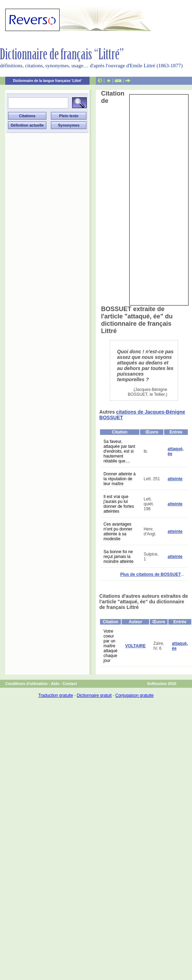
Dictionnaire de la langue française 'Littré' (47, 81)
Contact (70, 684)
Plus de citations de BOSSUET (151, 574)
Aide (55, 684)
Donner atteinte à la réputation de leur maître (120, 479)
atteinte (175, 479)
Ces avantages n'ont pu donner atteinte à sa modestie (118, 532)
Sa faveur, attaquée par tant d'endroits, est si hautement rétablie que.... (119, 451)
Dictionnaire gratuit (94, 695)
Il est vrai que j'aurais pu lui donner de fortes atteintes (119, 504)
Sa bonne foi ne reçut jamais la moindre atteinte (118, 557)
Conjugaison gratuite (135, 695)
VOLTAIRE (135, 646)
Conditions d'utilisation (26, 684)
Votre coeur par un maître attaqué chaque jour (110, 646)
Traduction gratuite (56, 695)
